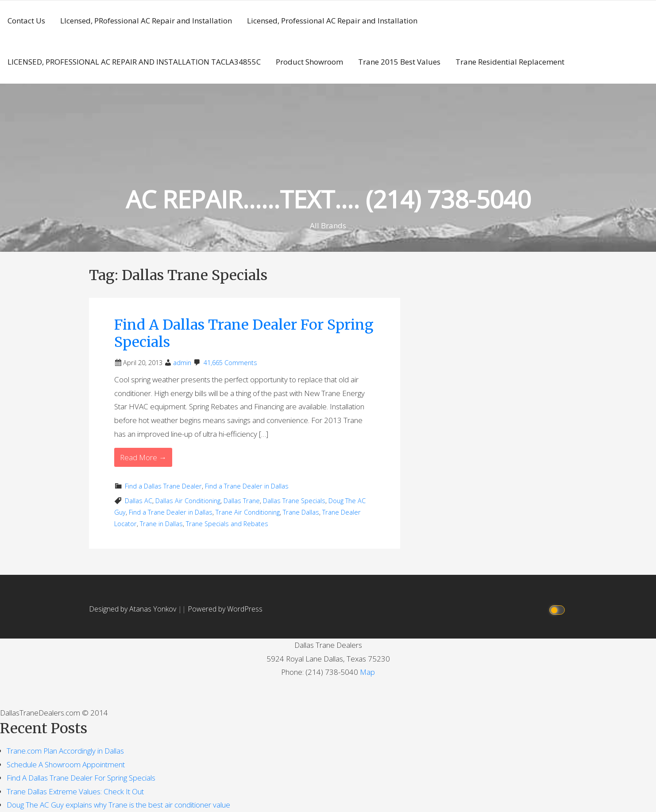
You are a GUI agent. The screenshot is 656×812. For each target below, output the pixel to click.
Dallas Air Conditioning (188, 501)
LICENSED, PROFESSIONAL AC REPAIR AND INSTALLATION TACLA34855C (134, 62)
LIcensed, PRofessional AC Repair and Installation (146, 21)
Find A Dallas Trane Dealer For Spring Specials (244, 333)
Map (367, 672)
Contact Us (26, 21)
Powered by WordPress (225, 609)
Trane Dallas (301, 512)
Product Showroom (309, 62)
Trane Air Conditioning (248, 512)
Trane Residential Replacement (510, 62)
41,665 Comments (230, 363)
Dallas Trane (242, 501)
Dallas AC (139, 501)
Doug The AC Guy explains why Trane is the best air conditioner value (118, 805)
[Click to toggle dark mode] (558, 609)
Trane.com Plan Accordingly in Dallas (65, 751)
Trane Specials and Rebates (227, 524)
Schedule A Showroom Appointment (66, 764)
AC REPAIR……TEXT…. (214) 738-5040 (328, 199)
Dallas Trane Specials (294, 501)
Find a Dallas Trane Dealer (163, 486)
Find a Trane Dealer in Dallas (247, 486)
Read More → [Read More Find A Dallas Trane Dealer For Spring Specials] (143, 457)
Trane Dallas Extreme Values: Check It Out (75, 791)
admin (182, 363)
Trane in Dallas (161, 524)
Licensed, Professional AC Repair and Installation (332, 21)
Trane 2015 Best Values (399, 62)
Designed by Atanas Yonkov (133, 609)
